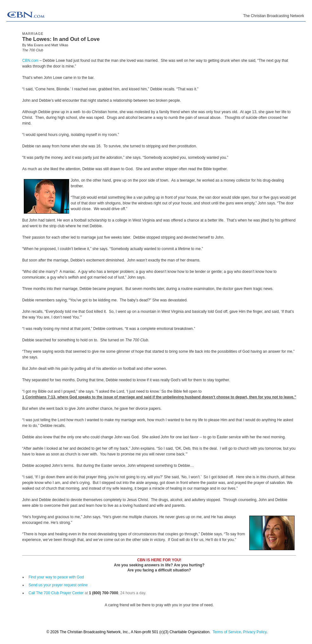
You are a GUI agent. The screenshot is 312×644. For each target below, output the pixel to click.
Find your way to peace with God (56, 577)
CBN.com (30, 61)
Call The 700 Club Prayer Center (56, 593)
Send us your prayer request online (58, 585)
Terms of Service (227, 632)
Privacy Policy (255, 632)
